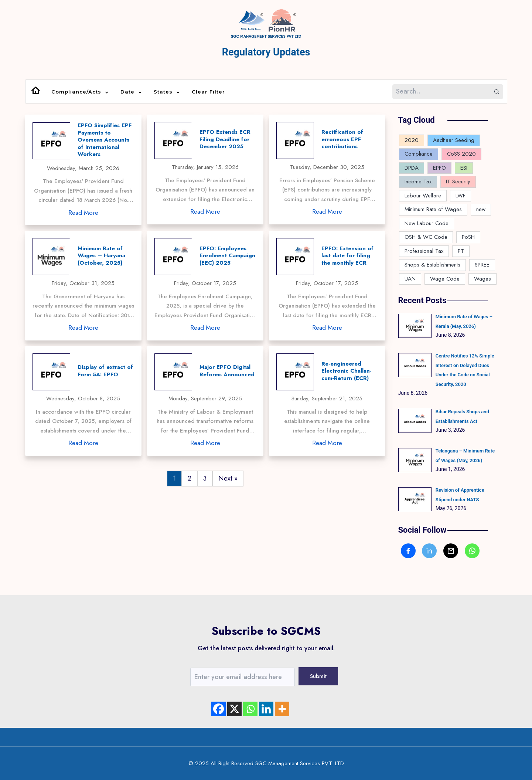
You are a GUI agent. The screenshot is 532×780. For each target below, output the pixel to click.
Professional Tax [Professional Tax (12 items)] (424, 251)
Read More (83, 213)
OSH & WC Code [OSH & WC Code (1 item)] (426, 237)
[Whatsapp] (250, 709)
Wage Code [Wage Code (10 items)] (445, 279)
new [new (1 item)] (481, 209)
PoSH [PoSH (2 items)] (468, 237)
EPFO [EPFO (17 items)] (439, 168)
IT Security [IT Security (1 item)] (458, 182)
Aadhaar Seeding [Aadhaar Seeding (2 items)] (454, 140)
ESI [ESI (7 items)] (464, 168)
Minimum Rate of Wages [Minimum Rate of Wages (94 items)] (433, 209)
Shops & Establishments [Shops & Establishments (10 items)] (432, 265)
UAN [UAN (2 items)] (410, 279)
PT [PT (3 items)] (461, 251)
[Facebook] (219, 709)
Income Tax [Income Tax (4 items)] (418, 182)
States (164, 92)
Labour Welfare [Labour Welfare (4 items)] (423, 196)
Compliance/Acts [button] (77, 92)
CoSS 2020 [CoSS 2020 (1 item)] (461, 154)
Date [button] (128, 92)
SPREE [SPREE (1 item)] (482, 265)
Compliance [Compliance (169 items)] (419, 154)
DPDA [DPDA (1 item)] (412, 168)
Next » (228, 478)
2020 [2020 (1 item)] (412, 140)
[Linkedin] (266, 709)
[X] (234, 709)
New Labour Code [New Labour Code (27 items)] (427, 223)
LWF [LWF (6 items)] (461, 196)
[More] (282, 709)
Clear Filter (208, 92)
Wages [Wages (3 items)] (482, 279)
